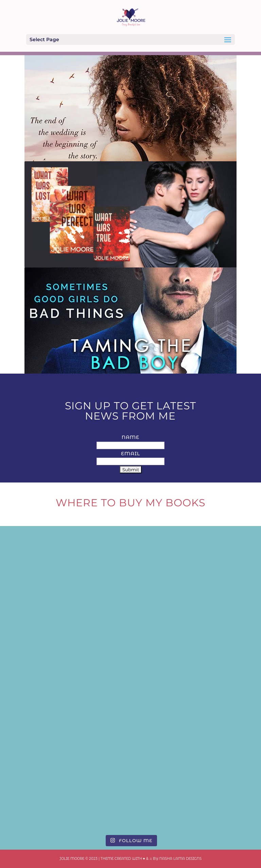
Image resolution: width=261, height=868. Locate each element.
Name (130, 437)
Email (130, 454)
